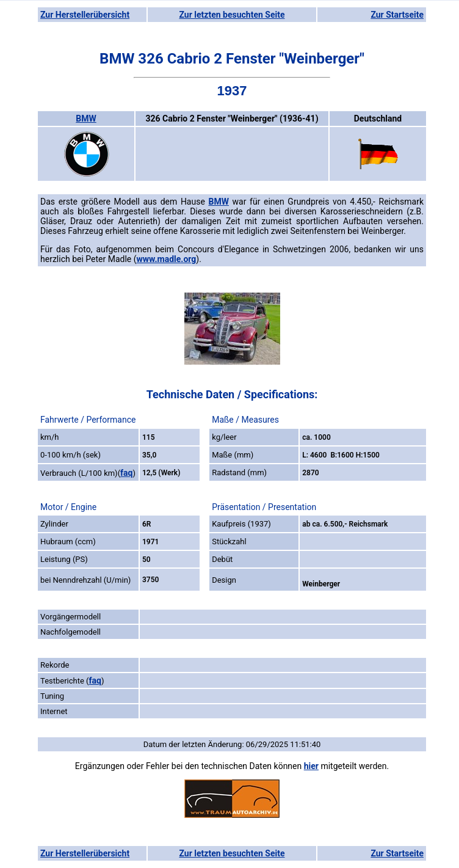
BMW (86, 119)
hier (311, 766)
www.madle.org (167, 259)
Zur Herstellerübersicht (85, 15)
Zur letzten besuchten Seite (232, 15)
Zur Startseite (397, 15)
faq (126, 473)
